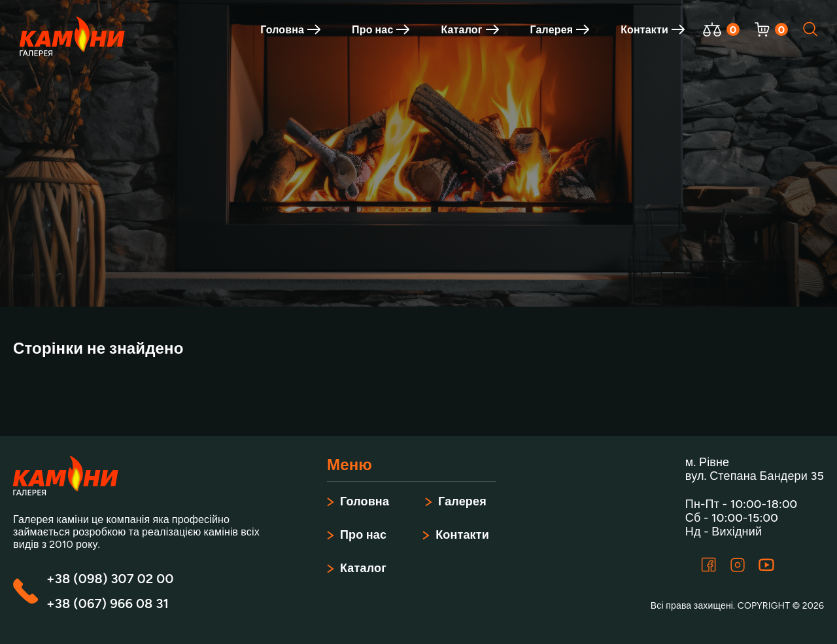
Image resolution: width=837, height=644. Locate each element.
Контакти (653, 30)
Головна (290, 30)
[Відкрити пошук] (811, 29)
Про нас (381, 30)
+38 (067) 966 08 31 (108, 603)
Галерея (560, 30)
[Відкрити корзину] (762, 29)
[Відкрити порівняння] (712, 29)
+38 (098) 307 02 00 (110, 579)
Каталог (470, 30)
